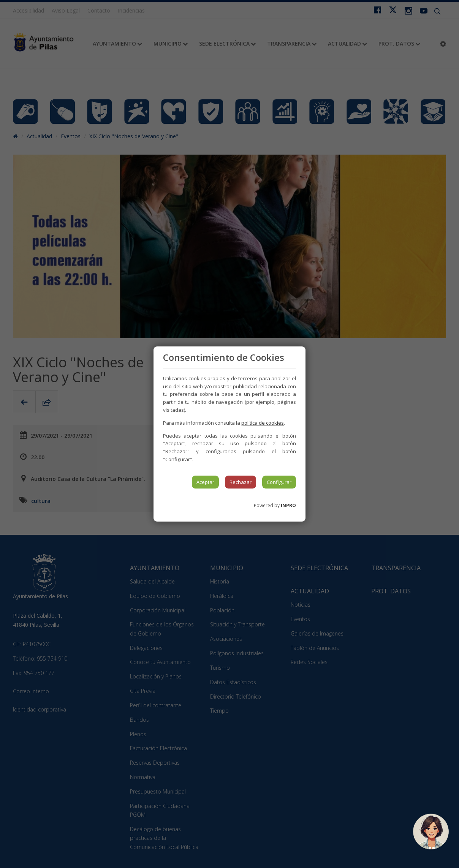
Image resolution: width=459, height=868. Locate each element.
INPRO (288, 505)
